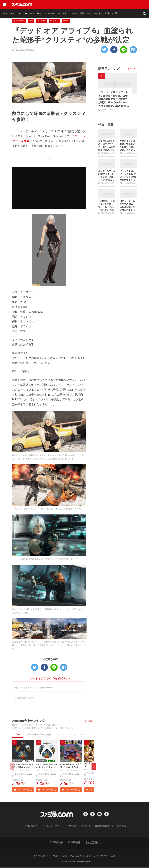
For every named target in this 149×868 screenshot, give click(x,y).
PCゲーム (62, 4)
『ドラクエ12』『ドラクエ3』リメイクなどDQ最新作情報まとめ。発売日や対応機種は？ (128, 175)
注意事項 (85, 826)
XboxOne (42, 21)
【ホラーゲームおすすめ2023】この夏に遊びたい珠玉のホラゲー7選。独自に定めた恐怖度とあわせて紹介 (128, 205)
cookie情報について (101, 826)
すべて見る (89, 721)
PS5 (54, 4)
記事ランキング (109, 69)
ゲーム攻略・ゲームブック (38, 734)
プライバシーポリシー (55, 826)
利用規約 (72, 826)
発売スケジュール (76, 4)
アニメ (72, 734)
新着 (40, 4)
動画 (110, 4)
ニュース (102, 4)
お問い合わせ (36, 826)
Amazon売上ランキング (29, 721)
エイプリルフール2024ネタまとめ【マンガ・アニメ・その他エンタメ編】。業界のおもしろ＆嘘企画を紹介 (107, 176)
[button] (94, 767)
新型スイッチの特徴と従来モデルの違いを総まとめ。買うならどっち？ (127, 145)
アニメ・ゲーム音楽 (90, 734)
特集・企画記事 (122, 4)
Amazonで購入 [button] (23, 790)
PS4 (31, 21)
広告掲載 (116, 826)
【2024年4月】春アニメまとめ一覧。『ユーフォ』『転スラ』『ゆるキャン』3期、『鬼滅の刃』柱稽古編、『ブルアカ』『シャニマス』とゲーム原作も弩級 (107, 206)
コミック (60, 734)
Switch (47, 4)
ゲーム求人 (91, 4)
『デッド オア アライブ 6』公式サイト (49, 679)
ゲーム (18, 734)
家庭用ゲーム (19, 21)
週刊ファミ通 (138, 4)
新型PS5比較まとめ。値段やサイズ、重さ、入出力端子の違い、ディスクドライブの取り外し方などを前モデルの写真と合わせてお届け (107, 146)
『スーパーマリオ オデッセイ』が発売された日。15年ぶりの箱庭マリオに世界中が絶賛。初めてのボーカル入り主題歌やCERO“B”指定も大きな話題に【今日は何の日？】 (114, 99)
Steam (66, 21)
